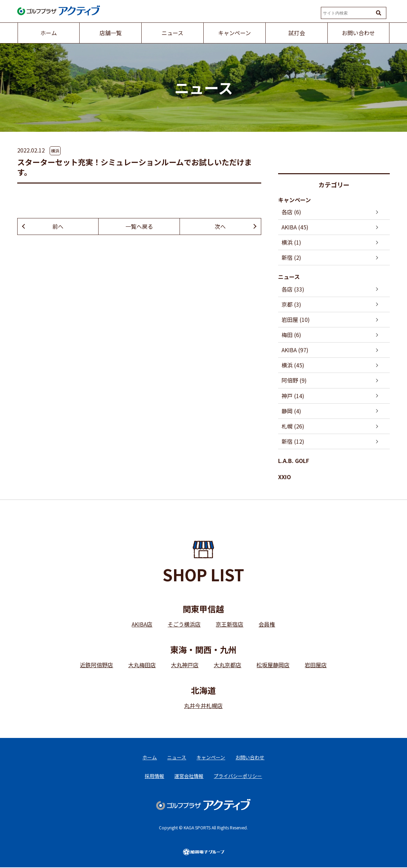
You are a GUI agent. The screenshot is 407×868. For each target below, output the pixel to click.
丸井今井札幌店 (203, 706)
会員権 (267, 624)
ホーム (150, 758)
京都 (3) (291, 304)
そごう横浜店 (184, 624)
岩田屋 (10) (296, 319)
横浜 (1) (291, 242)
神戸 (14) (293, 396)
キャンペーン (294, 200)
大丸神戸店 (185, 665)
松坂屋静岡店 (273, 665)
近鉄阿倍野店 (96, 665)
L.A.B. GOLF (294, 461)
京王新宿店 (230, 624)
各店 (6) (291, 212)
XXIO (284, 477)
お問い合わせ (250, 758)
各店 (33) (293, 289)
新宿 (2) (291, 257)
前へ (58, 226)
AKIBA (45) (295, 227)
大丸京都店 (227, 665)
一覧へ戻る (139, 226)
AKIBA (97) (295, 350)
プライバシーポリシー (238, 776)
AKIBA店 (142, 624)
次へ (220, 226)
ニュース (289, 277)
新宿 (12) (293, 442)
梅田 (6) (291, 335)
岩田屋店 (316, 665)
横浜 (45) (293, 365)
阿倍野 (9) (294, 381)
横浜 (55, 151)
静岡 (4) (291, 411)
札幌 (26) (293, 426)
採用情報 (154, 776)
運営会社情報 (189, 776)
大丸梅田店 (142, 665)
